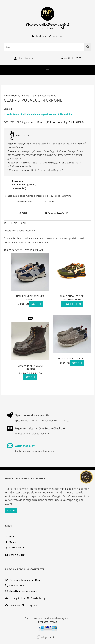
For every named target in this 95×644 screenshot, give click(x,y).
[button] (48, 70)
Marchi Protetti (38, 122)
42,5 (59, 213)
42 (54, 213)
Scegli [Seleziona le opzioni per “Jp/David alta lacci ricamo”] (30, 377)
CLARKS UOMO (76, 122)
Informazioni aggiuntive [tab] (24, 185)
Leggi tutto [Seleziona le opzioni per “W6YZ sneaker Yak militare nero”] (72, 304)
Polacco (25, 96)
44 (67, 213)
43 (63, 213)
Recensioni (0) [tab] (19, 188)
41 (46, 213)
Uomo (16, 96)
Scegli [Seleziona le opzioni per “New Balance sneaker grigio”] (36, 304)
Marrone (49, 201)
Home (7, 96)
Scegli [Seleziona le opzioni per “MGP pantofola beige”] (77, 363)
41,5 (50, 213)
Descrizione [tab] (17, 181)
